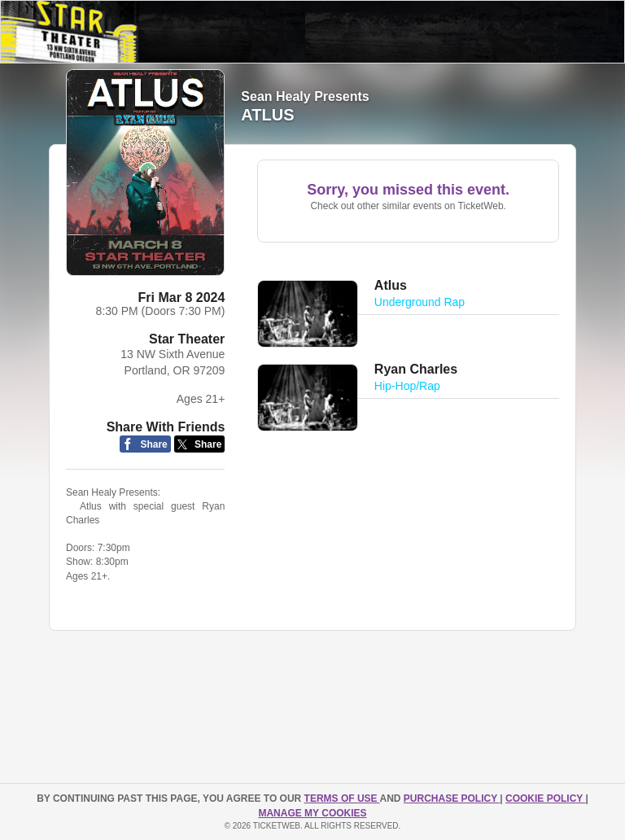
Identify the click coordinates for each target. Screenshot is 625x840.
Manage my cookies (312, 813)
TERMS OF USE (342, 798)
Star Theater (187, 339)
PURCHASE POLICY (452, 798)
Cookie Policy (545, 798)
